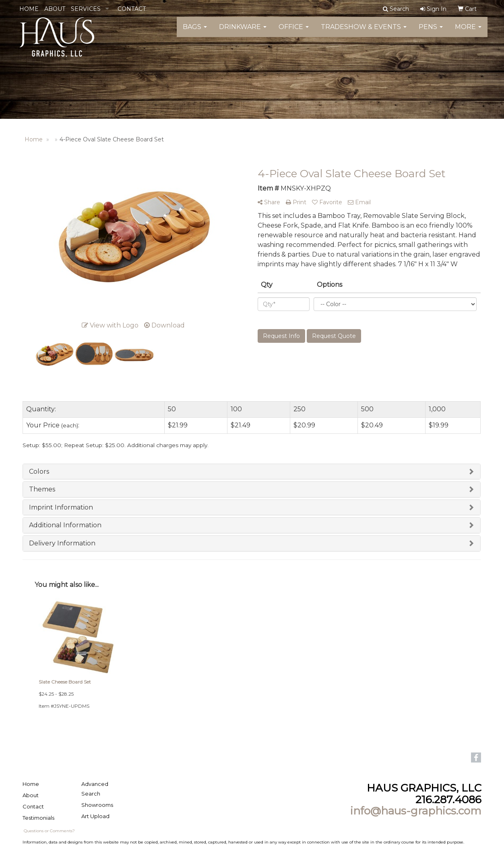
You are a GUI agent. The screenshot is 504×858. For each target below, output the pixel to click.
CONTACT (132, 9)
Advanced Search (95, 789)
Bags (195, 32)
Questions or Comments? (49, 831)
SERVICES (86, 9)
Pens (431, 32)
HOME (29, 9)
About (31, 795)
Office (294, 32)
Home (31, 784)
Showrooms (97, 805)
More (468, 32)
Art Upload (95, 816)
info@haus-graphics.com (416, 811)
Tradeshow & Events (364, 32)
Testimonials (38, 818)
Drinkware (243, 32)
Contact (33, 806)
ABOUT (55, 9)
